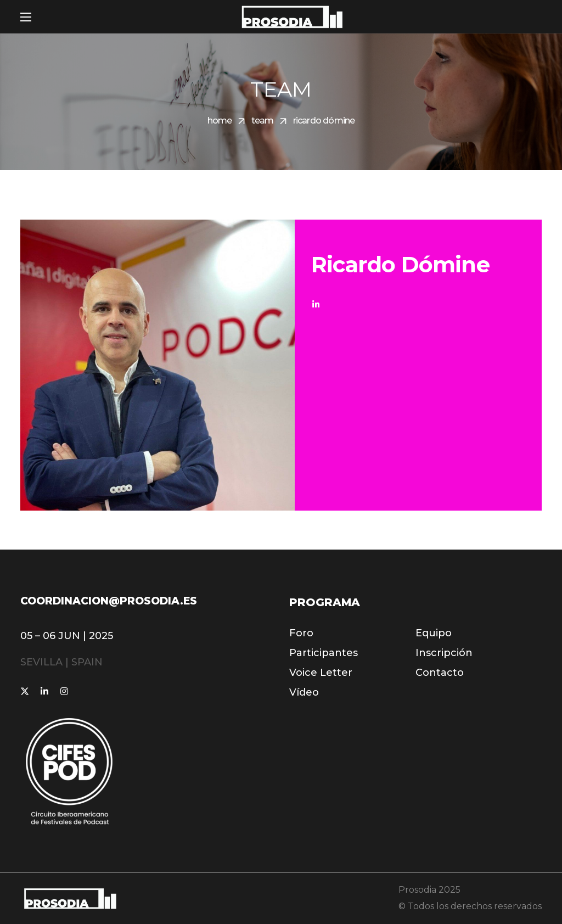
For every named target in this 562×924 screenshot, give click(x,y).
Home (220, 121)
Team (263, 121)
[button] (301, 633)
